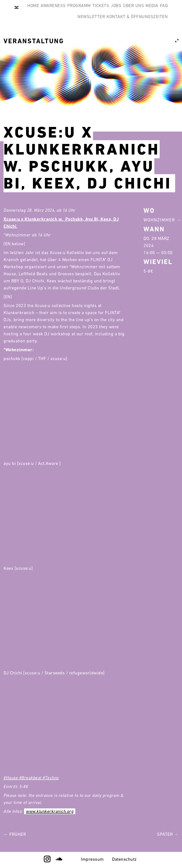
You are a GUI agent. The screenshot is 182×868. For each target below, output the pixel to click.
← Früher (15, 834)
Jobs (159, 11)
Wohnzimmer (159, 220)
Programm (108, 11)
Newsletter (151, 32)
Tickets (137, 11)
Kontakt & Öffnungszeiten (134, 53)
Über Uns (81, 32)
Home (49, 11)
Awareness (76, 11)
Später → (168, 834)
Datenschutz (124, 859)
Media (106, 32)
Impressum (92, 859)
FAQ (125, 32)
